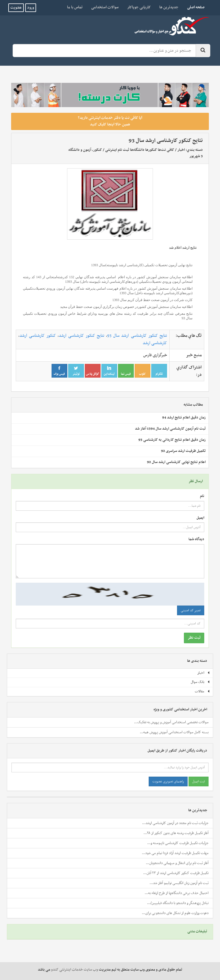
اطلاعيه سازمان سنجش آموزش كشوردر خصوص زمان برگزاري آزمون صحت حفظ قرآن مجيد (126, 307)
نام (202, 496)
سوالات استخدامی (105, 7)
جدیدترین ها (169, 7)
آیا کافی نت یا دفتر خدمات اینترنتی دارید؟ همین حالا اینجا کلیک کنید (110, 121)
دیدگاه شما (196, 539)
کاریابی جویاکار (139, 7)
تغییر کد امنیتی (191, 610)
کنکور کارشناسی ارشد (38, 336)
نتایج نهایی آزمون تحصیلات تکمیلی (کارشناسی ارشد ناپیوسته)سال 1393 (141, 265)
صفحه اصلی (194, 7)
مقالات (202, 692)
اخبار (181, 150)
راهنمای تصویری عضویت (168, 781)
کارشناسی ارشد (155, 343)
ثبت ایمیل (199, 781)
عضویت (16, 8)
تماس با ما (75, 7)
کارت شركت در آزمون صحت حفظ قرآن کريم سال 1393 (152, 300)
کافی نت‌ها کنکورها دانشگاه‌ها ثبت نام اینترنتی (140, 150)
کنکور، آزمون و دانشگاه (85, 150)
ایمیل (200, 518)
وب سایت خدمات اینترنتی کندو (74, 970)
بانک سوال (200, 682)
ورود (31, 8)
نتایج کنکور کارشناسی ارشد (81, 336)
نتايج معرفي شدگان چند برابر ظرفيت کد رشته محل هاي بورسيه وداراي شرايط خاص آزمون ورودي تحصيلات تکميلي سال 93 (108, 316)
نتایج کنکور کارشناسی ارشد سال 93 (137, 336)
